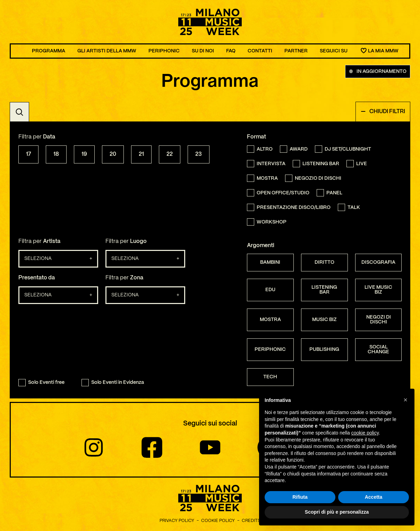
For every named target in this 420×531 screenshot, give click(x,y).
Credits (251, 521)
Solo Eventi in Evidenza (113, 383)
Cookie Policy (218, 521)
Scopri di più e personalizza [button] (337, 512)
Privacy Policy (177, 521)
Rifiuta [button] (300, 497)
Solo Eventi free (41, 383)
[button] (405, 400)
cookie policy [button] (365, 433)
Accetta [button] (374, 497)
